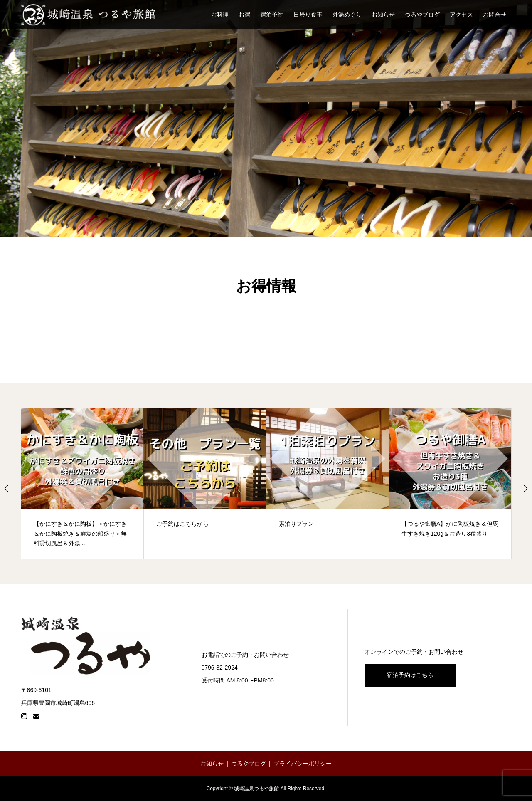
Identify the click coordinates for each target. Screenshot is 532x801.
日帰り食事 (308, 15)
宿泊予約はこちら (410, 675)
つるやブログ (422, 15)
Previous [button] (7, 488)
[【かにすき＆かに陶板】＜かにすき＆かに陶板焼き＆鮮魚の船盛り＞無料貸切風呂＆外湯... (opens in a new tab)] (82, 484)
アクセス (461, 15)
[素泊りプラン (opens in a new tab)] (328, 484)
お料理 (220, 15)
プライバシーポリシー (303, 764)
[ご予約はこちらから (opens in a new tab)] (205, 484)
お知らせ (383, 15)
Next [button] (525, 488)
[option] (83, 484)
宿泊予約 (272, 15)
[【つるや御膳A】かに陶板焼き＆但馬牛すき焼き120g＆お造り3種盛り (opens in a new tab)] (450, 484)
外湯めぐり (347, 15)
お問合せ (495, 15)
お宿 (244, 15)
